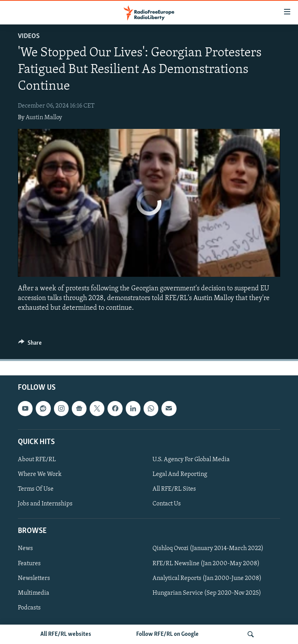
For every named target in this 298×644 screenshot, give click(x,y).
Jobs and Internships (45, 504)
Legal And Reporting (180, 474)
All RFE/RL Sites (174, 489)
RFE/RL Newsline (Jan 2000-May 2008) (206, 564)
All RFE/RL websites (66, 634)
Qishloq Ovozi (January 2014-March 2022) (208, 549)
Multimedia (34, 593)
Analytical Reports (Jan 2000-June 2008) (207, 578)
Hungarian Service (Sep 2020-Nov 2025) (207, 593)
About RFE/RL (37, 460)
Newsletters (34, 578)
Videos (29, 36)
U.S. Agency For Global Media (191, 460)
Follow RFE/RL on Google (167, 634)
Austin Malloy (44, 118)
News (25, 549)
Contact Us (167, 504)
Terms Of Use (36, 489)
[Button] (30, 345)
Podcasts (29, 608)
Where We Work (40, 474)
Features (29, 564)
